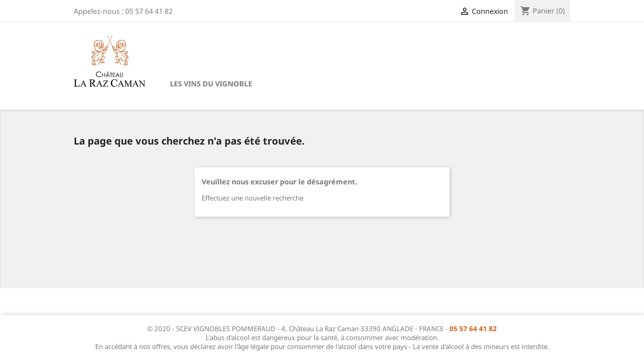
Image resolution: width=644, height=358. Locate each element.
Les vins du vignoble (211, 84)
